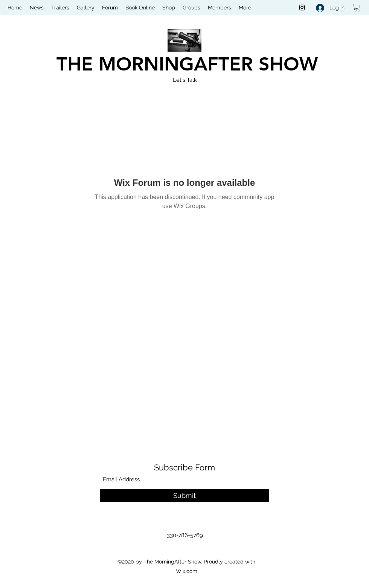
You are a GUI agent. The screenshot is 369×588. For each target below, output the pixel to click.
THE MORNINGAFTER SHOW (187, 64)
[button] (357, 8)
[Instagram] (302, 8)
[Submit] (184, 495)
